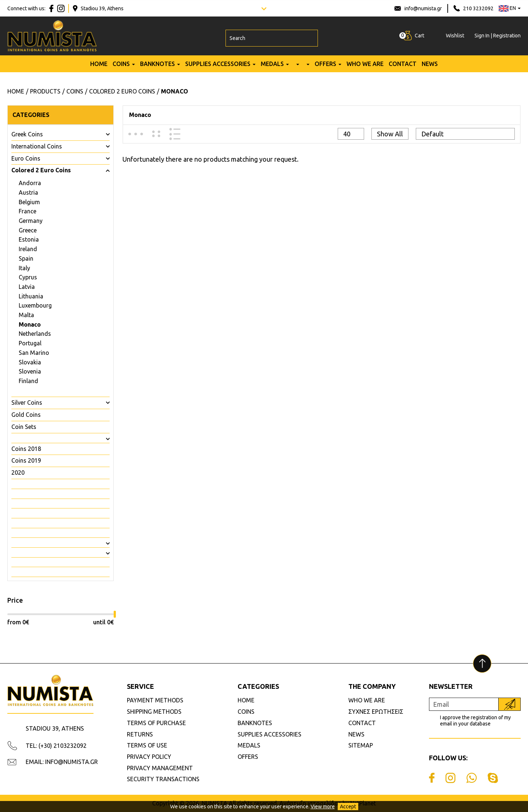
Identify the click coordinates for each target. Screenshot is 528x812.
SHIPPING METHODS (154, 712)
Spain (26, 258)
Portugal (30, 343)
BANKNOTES (157, 67)
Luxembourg (35, 305)
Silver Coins (27, 403)
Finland (28, 381)
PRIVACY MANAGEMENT (160, 768)
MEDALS (272, 67)
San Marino (34, 353)
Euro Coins (26, 158)
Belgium (29, 202)
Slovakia (30, 362)
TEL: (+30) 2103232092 (56, 746)
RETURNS (140, 734)
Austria (28, 192)
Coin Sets (24, 427)
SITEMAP (361, 745)
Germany (31, 221)
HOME (99, 67)
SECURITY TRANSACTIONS (163, 779)
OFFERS (325, 67)
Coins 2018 (26, 449)
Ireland (28, 249)
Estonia (29, 239)
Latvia (27, 287)
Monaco (30, 324)
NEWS (430, 67)
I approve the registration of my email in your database (475, 721)
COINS (121, 67)
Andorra (30, 183)
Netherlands (35, 334)
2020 (18, 473)
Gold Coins (26, 415)
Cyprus (28, 277)
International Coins (37, 146)
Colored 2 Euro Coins (41, 170)
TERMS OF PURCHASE (156, 723)
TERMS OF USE (147, 745)
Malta (26, 315)
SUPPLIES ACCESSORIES (218, 67)
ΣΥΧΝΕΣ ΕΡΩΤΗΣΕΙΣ (376, 712)
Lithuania (31, 296)
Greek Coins (27, 134)
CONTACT (403, 67)
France (27, 211)
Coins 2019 (26, 460)
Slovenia (30, 371)
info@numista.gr (423, 8)
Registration (507, 37)
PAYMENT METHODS (155, 700)
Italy (24, 268)
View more (323, 807)
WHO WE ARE (365, 67)
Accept (348, 807)
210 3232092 (478, 8)
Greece (28, 230)
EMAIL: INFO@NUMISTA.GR (62, 762)
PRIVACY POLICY (149, 757)
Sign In (482, 37)
